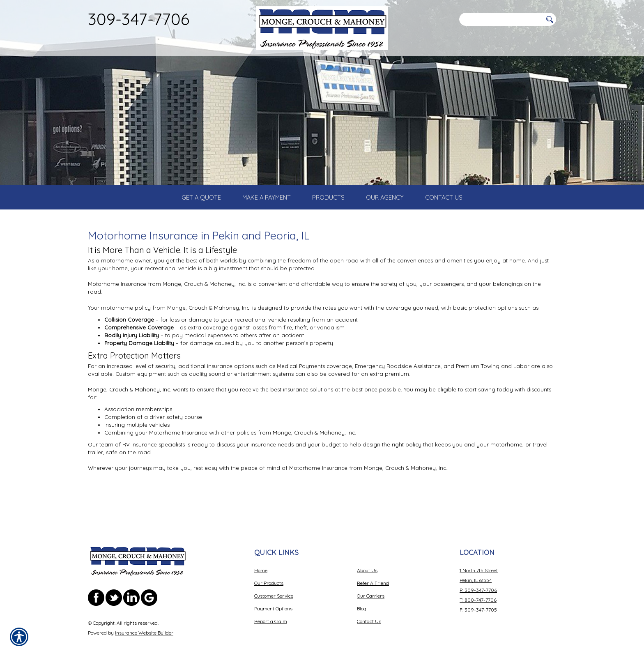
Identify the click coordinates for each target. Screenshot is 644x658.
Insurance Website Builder (144, 622)
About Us (367, 560)
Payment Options (273, 598)
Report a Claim (271, 611)
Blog (362, 598)
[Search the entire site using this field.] (501, 19)
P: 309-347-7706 (478, 579)
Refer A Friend (373, 572)
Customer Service (274, 585)
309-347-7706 (139, 19)
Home (261, 560)
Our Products (269, 572)
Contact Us (369, 611)
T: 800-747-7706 (478, 589)
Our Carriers (371, 585)
